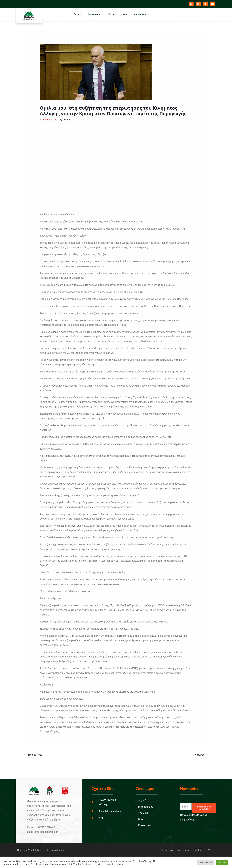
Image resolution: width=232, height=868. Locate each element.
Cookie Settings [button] (205, 863)
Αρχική (77, 14)
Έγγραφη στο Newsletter (204, 808)
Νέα (125, 14)
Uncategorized (49, 120)
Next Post (202, 755)
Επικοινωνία (139, 14)
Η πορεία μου (94, 14)
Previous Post (33, 755)
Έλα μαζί (112, 14)
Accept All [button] (222, 863)
